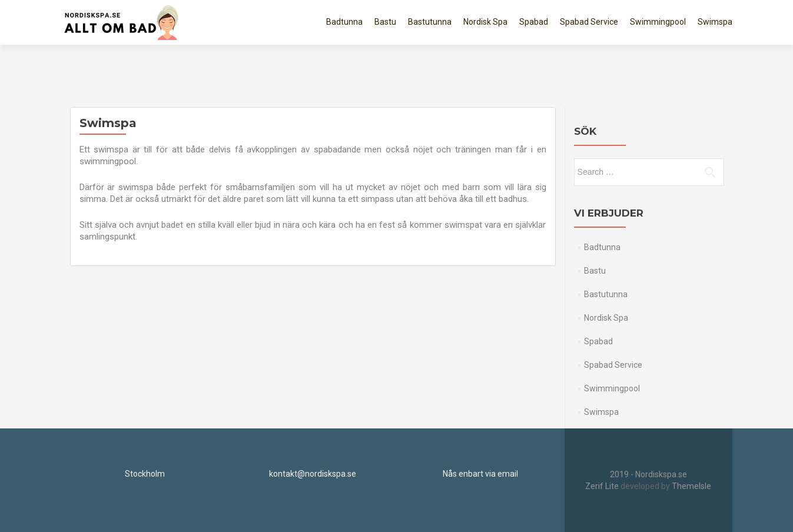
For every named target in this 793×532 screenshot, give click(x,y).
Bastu (385, 22)
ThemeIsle (691, 486)
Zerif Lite (603, 486)
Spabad (534, 22)
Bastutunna (430, 22)
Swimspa (715, 22)
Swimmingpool (658, 22)
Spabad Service (589, 22)
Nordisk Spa (485, 22)
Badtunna (344, 22)
